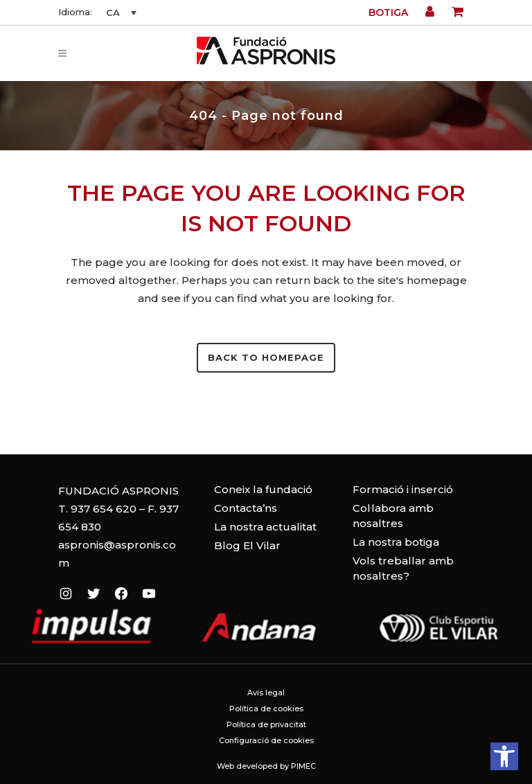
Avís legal (266, 693)
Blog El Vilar (247, 545)
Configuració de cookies (266, 740)
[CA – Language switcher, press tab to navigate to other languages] (119, 12)
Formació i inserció (403, 489)
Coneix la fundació (263, 489)
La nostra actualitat (265, 527)
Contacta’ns (246, 508)
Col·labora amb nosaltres (393, 516)
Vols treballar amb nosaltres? (403, 568)
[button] (504, 756)
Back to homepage (266, 357)
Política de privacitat (266, 724)
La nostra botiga (396, 542)
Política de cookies (266, 709)
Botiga (388, 12)
